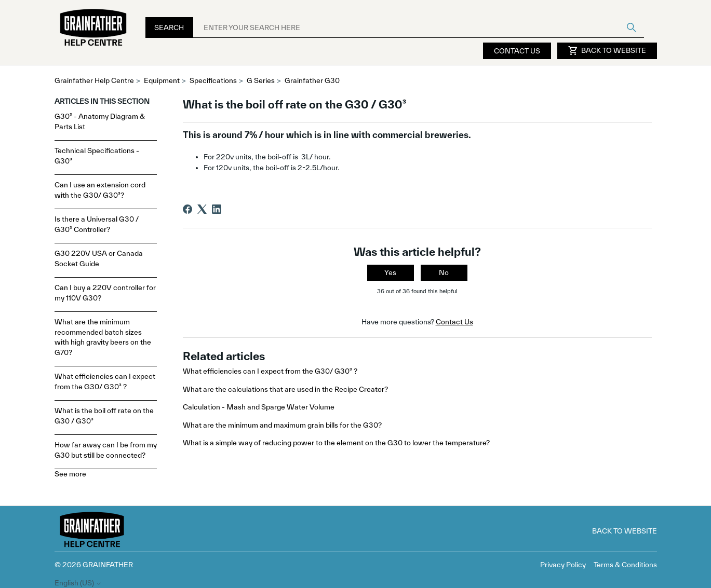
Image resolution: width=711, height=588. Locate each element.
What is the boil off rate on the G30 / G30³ (104, 416)
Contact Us (517, 51)
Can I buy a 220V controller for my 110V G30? (105, 293)
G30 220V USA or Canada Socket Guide (99, 258)
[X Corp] (202, 209)
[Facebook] (187, 209)
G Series (261, 80)
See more (70, 474)
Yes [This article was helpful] (390, 272)
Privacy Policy (563, 565)
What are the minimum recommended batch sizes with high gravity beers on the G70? (103, 337)
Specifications (213, 80)
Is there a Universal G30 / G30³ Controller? (97, 224)
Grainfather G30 (312, 80)
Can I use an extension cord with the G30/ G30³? (100, 190)
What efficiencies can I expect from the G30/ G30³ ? (105, 381)
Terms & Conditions (625, 565)
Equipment (162, 80)
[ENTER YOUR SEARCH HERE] (419, 28)
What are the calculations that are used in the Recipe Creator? (285, 389)
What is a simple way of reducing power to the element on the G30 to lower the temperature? (336, 443)
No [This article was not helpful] (444, 272)
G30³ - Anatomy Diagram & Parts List (100, 121)
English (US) (78, 583)
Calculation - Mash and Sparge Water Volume (259, 407)
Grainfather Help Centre (94, 80)
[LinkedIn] (217, 209)
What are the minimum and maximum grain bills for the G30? (282, 425)
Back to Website (607, 51)
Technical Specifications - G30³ (97, 156)
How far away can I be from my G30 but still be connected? (106, 450)
